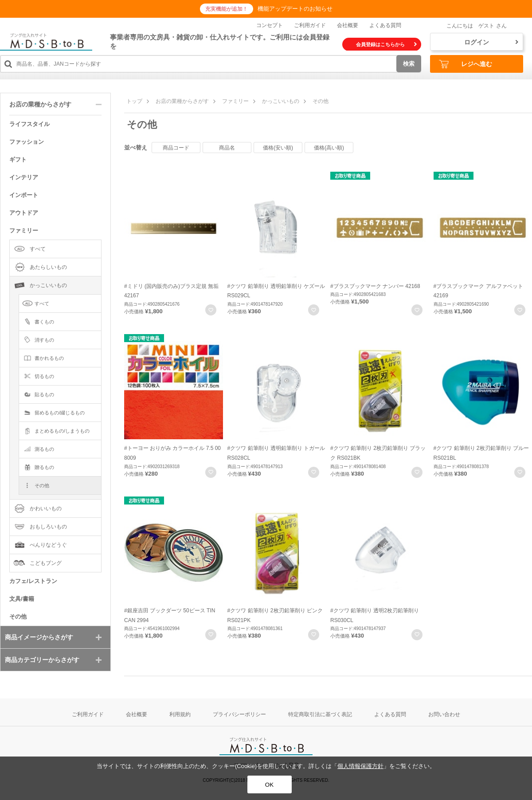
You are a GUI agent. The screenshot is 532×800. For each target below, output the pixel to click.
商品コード (176, 148)
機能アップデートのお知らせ (295, 9)
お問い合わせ (444, 714)
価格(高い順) (329, 148)
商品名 (227, 148)
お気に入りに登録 (211, 310)
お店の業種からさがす (182, 101)
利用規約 (180, 714)
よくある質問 (385, 25)
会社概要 (348, 25)
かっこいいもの (281, 101)
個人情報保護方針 (360, 766)
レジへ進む (465, 64)
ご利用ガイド (310, 25)
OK (269, 785)
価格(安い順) (278, 148)
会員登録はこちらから (386, 44)
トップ (134, 101)
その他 (321, 101)
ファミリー (235, 101)
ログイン (491, 42)
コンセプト (270, 25)
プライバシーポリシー (239, 714)
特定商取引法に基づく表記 (320, 714)
